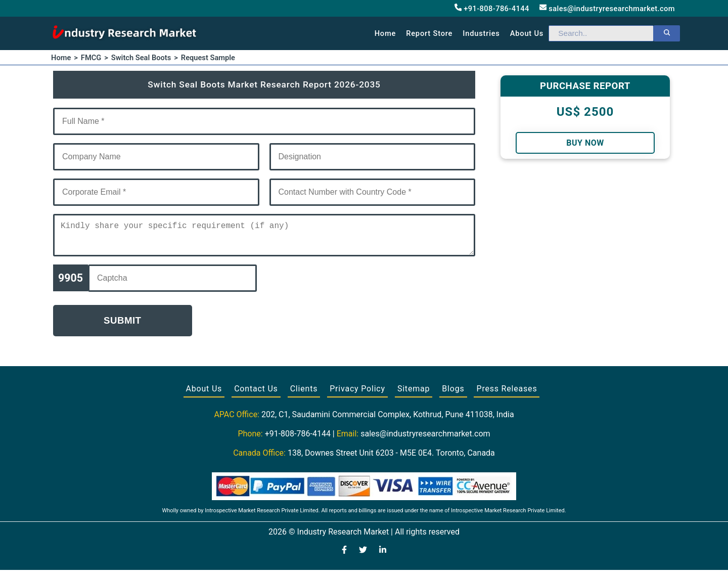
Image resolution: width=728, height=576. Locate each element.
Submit (123, 326)
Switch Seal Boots (141, 58)
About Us (204, 395)
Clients (304, 395)
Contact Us (256, 395)
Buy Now (585, 143)
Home (385, 33)
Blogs (453, 395)
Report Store (429, 33)
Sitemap (414, 395)
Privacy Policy (357, 395)
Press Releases (507, 395)
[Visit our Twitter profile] (363, 557)
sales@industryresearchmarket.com (607, 8)
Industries (481, 33)
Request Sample (208, 58)
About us (527, 33)
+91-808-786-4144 (492, 8)
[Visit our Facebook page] (344, 557)
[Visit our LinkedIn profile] (383, 557)
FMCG (91, 58)
